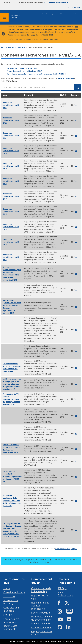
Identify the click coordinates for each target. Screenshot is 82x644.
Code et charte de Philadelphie (41, 590)
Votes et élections (41, 623)
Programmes (54, 14)
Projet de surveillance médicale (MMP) (23, 71)
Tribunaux (9, 596)
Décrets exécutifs (41, 613)
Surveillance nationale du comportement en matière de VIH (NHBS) (36, 74)
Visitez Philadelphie (64, 594)
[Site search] (44, 22)
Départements (65, 14)
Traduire (75, 8)
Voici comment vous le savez (56, 2)
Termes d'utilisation (17, 641)
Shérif (7, 615)
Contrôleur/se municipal (11, 609)
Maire (7, 588)
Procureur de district (11, 602)
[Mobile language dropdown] (74, 8)
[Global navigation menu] (4, 17)
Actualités (75, 14)
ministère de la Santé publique (66, 549)
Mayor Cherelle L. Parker (16, 16)
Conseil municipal (13, 592)
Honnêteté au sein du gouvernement (42, 618)
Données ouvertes (41, 627)
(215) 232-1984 (47, 35)
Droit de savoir (32, 641)
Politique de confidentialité (50, 641)
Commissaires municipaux (11, 620)
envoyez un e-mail (66, 78)
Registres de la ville (40, 597)
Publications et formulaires (15, 48)
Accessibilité (68, 641)
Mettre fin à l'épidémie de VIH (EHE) (22, 68)
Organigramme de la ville (41, 633)
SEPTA (61, 588)
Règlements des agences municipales (40, 606)
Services (45, 14)
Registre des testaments (10, 627)
